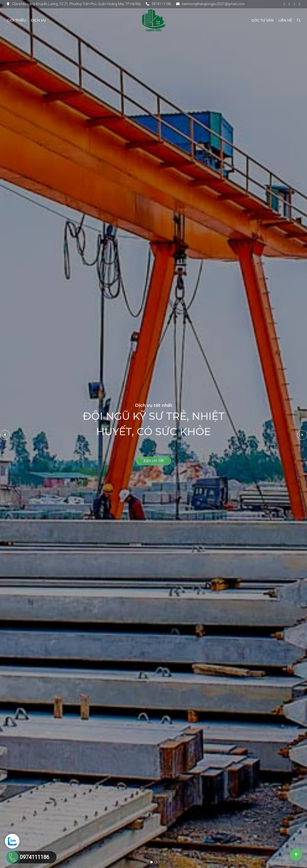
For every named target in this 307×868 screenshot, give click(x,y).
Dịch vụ (38, 20)
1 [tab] (151, 862)
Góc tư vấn (262, 20)
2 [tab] (156, 862)
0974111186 (159, 4)
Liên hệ (285, 20)
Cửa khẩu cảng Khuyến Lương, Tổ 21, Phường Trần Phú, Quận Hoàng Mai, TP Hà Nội (74, 4)
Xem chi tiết (153, 461)
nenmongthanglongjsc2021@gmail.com (210, 4)
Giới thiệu (16, 20)
